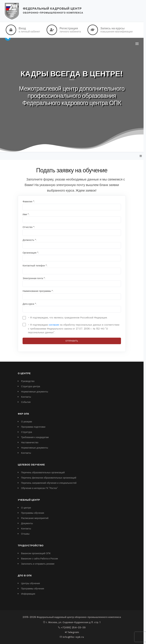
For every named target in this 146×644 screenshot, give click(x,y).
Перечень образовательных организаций (43, 472)
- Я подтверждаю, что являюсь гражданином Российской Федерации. (68, 318)
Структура (26, 432)
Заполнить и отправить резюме (38, 564)
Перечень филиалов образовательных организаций (49, 478)
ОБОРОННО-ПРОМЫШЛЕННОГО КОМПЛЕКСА (53, 13)
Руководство (28, 381)
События (26, 402)
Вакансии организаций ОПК (36, 553)
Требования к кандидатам (35, 437)
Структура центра (31, 386)
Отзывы (25, 534)
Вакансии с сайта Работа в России (39, 559)
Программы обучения (33, 513)
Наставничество (30, 442)
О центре (26, 508)
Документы (27, 523)
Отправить (72, 341)
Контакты (26, 397)
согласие (54, 325)
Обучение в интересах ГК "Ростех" (39, 488)
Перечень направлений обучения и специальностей (49, 483)
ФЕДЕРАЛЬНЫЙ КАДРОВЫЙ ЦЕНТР (52, 9)
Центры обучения (30, 583)
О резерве (27, 422)
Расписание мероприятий (35, 518)
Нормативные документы (35, 392)
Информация (28, 594)
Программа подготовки (33, 427)
